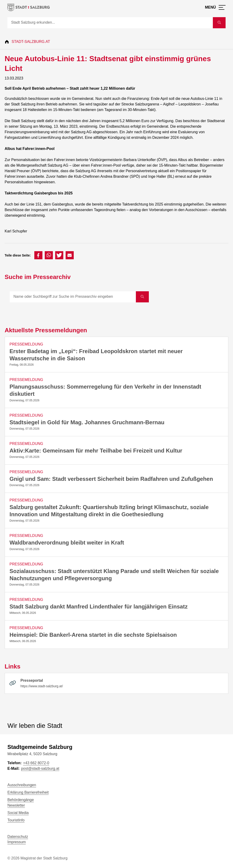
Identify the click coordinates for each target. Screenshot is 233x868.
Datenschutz (18, 837)
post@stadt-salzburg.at (40, 768)
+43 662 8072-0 (36, 763)
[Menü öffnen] (215, 7)
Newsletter (16, 805)
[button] (38, 255)
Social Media (18, 813)
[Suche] (110, 23)
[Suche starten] (219, 23)
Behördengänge (21, 800)
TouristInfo (16, 820)
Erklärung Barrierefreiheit (28, 792)
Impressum (17, 842)
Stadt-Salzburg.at (31, 42)
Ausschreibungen (22, 785)
